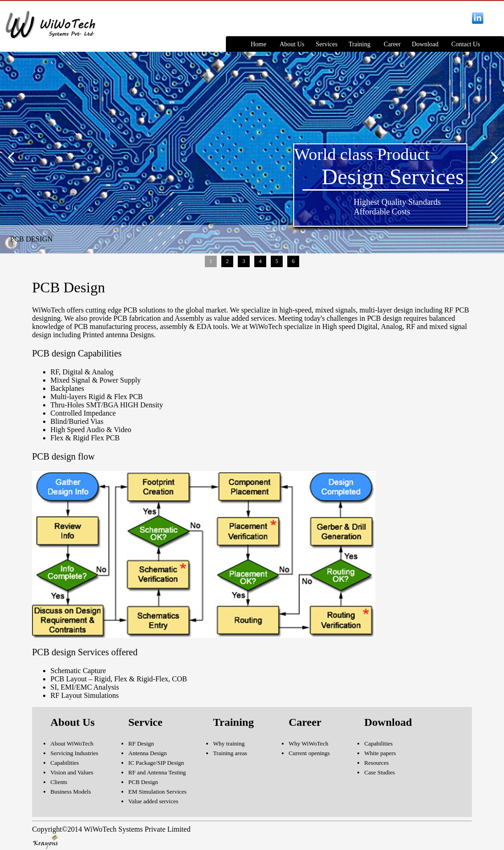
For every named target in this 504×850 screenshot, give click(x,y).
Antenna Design (148, 753)
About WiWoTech (72, 743)
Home (258, 44)
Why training (229, 743)
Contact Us (466, 44)
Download (425, 44)
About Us (292, 44)
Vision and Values (72, 772)
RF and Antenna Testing (157, 772)
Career (392, 44)
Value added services (153, 801)
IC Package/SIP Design (156, 763)
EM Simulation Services (157, 792)
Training (360, 44)
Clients (59, 782)
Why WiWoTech (308, 743)
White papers (380, 753)
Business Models (71, 792)
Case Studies (380, 772)
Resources (376, 763)
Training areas (230, 753)
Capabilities (65, 763)
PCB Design (143, 782)
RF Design (141, 743)
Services (326, 44)
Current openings (309, 753)
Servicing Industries (74, 753)
